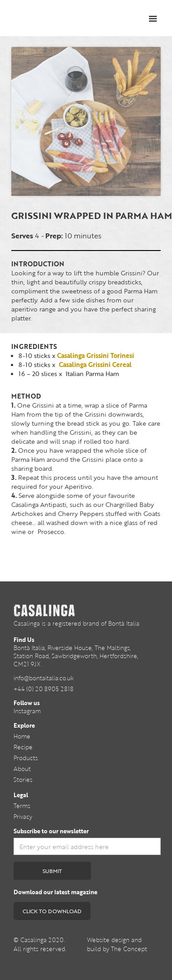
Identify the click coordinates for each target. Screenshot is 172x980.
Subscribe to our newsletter (51, 831)
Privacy (23, 817)
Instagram (27, 711)
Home (22, 736)
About (22, 769)
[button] (153, 19)
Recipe (23, 747)
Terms (22, 806)
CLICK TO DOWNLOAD (52, 911)
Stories (23, 780)
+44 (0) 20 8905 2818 (43, 689)
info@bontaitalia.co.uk (44, 678)
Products (26, 758)
